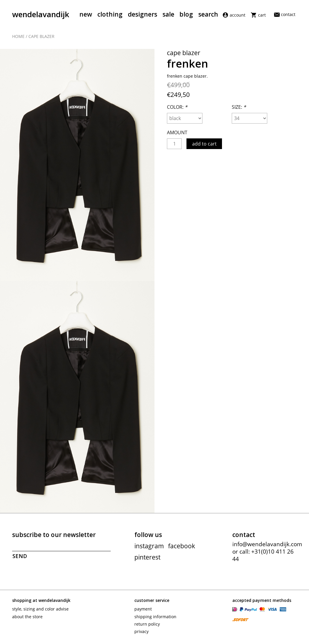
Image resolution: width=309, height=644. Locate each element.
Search (208, 14)
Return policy (147, 624)
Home (18, 36)
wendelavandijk (41, 14)
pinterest (147, 557)
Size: (239, 107)
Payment (143, 609)
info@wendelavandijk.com (267, 544)
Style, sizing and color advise (40, 609)
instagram (149, 546)
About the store (27, 617)
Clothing (110, 14)
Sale (168, 14)
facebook (182, 546)
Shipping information (155, 617)
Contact (285, 14)
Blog (186, 14)
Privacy (141, 631)
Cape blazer (41, 36)
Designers (143, 14)
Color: (177, 107)
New (86, 14)
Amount (177, 132)
